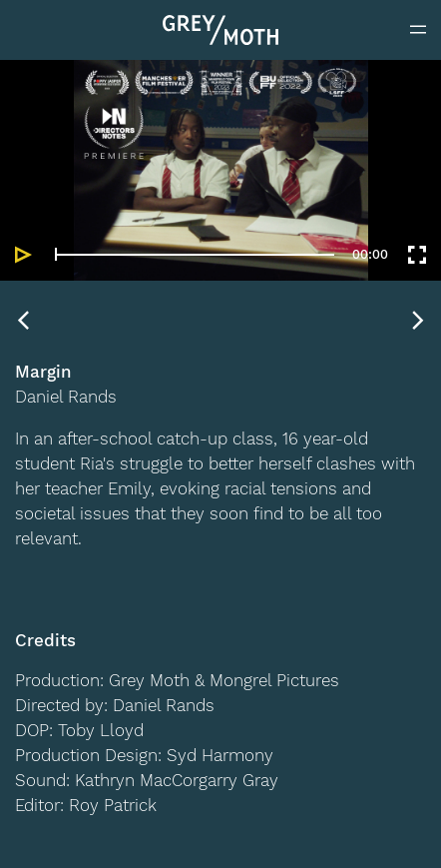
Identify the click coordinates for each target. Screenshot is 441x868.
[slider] (195, 254)
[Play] (24, 255)
